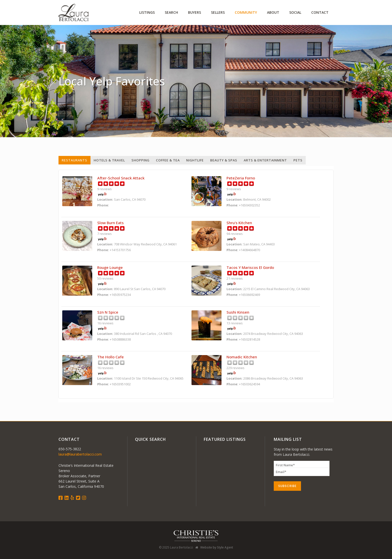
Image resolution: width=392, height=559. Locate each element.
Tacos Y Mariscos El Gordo (250, 267)
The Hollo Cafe (110, 357)
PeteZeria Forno (241, 178)
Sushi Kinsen (238, 312)
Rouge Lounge (110, 267)
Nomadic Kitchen (242, 357)
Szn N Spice (108, 312)
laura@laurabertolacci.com (80, 454)
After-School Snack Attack (121, 178)
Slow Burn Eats (110, 223)
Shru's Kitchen (239, 223)
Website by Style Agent (217, 547)
